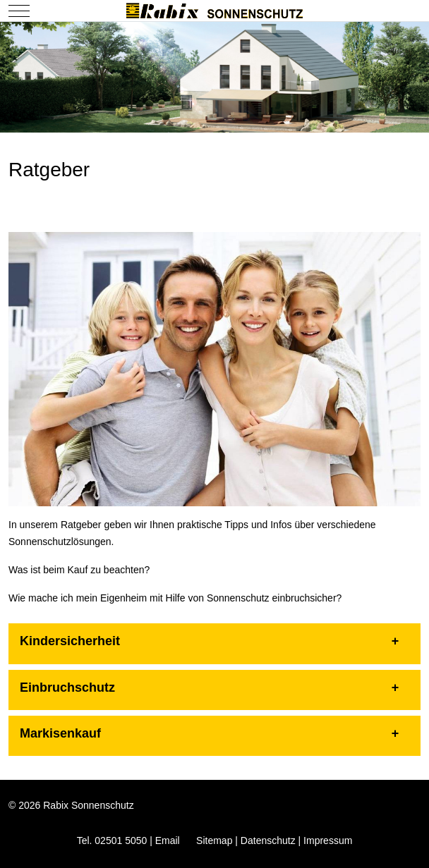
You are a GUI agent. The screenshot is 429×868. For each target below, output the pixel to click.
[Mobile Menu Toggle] (19, 11)
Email (168, 841)
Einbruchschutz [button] (67, 687)
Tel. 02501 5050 (112, 841)
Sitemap (214, 841)
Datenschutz (268, 841)
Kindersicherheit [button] (70, 641)
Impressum (328, 841)
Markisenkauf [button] (60, 733)
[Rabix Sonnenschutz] (214, 11)
